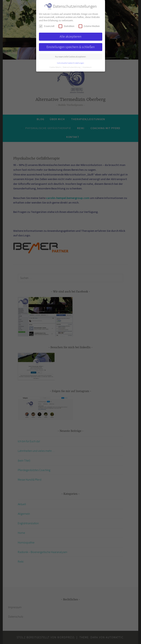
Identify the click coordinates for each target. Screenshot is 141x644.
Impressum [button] (87, 67)
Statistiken (66, 26)
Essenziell (47, 26)
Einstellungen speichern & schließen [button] (70, 47)
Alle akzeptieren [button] (70, 36)
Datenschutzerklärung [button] (72, 67)
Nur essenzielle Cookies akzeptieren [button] (70, 57)
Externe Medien (89, 26)
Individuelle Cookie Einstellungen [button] (70, 63)
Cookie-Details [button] (55, 67)
